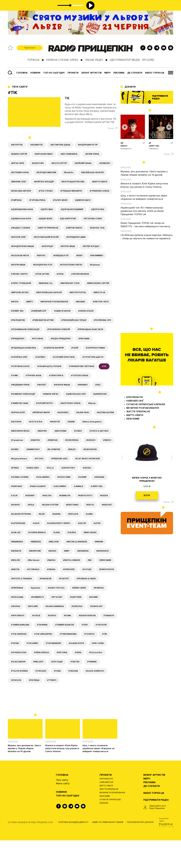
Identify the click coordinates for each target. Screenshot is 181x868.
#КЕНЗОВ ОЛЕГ (19, 237)
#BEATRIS (42, 431)
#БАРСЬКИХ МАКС (44, 154)
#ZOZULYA (16, 680)
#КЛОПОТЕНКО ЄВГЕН (71, 265)
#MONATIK (16, 551)
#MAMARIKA (17, 542)
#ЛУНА (60, 274)
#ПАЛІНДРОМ (18, 320)
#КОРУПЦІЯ (47, 246)
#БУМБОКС (105, 163)
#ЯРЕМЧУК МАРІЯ (41, 412)
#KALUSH (47, 496)
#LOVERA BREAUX (37, 532)
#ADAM (71, 422)
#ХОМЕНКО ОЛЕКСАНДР (23, 394)
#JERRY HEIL (97, 486)
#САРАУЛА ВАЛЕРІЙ (54, 348)
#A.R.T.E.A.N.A (36, 422)
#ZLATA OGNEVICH (95, 671)
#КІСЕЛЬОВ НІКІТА (20, 256)
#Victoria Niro (96, 652)
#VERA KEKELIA (41, 652)
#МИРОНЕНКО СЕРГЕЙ (98, 283)
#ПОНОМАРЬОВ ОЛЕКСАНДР (25, 329)
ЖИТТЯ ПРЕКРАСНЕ (138, 412)
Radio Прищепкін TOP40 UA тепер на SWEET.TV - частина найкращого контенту (145, 225)
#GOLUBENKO (43, 477)
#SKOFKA (16, 606)
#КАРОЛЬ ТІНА (97, 228)
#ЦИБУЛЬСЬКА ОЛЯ (76, 394)
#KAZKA (104, 496)
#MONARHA (83, 551)
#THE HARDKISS (19, 634)
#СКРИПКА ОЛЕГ (19, 357)
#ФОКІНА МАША (62, 385)
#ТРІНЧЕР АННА (34, 376)
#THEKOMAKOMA (68, 634)
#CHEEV (78, 431)
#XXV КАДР (57, 662)
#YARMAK (92, 662)
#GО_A (50, 468)
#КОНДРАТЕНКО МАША (22, 246)
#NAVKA (51, 560)
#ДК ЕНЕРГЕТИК (68, 219)
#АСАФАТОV (37, 145)
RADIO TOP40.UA (155, 73)
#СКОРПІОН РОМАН (95, 348)
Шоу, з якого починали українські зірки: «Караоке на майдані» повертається (99, 748)
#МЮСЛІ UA (99, 292)
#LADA (57, 532)
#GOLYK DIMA (64, 477)
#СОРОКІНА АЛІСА (20, 366)
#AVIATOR (55, 422)
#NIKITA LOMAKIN (72, 560)
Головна (22, 73)
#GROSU (87, 468)
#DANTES (35, 440)
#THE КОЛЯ (101, 625)
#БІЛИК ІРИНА (92, 154)
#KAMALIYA (65, 496)
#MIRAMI (99, 542)
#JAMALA (78, 486)
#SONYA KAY (96, 606)
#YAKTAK (75, 662)
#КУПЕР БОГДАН (91, 246)
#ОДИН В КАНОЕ (62, 311)
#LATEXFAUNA (18, 523)
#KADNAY (30, 496)
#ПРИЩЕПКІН (18, 339)
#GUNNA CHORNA (20, 477)
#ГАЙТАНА (16, 200)
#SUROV (52, 616)
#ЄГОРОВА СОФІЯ (93, 219)
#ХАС (98, 385)
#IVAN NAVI (17, 486)
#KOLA (31, 505)
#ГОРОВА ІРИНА (37, 200)
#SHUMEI (93, 597)
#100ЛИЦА (34, 680)
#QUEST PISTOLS (56, 588)
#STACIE (36, 616)
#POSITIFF (64, 579)
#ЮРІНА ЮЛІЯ (18, 412)
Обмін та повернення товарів (108, 822)
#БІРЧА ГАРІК (18, 163)
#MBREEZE (36, 542)
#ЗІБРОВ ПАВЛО (74, 228)
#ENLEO (72, 449)
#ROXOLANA (17, 597)
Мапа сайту (63, 784)
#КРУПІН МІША (68, 246)
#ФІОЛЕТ (42, 385)
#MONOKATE (103, 551)
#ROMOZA (99, 588)
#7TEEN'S (52, 680)
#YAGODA (73, 671)
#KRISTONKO (72, 505)
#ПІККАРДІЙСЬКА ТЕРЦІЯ (74, 320)
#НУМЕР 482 (17, 311)
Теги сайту (20, 87)
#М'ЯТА (15, 302)
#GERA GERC (33, 468)
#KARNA (56, 514)
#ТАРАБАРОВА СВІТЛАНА (82, 366)
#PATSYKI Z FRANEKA (21, 579)
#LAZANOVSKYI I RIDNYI (59, 523)
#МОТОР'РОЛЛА (78, 292)
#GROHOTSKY (68, 468)
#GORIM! (82, 477)
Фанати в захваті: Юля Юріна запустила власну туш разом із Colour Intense (62, 748)
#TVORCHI (89, 634)
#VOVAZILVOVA (19, 652)
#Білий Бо (69, 172)
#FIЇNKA (15, 468)
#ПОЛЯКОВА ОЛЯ (102, 320)
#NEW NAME (105, 560)
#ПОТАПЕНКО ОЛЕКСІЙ (59, 329)
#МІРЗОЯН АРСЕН (20, 292)
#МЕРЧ (29, 302)
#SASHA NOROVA (87, 616)
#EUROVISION (90, 449)
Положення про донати (140, 822)
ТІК (67, 98)
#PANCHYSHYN (106, 569)
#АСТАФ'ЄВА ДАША (60, 145)
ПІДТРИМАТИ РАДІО (156, 800)
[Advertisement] (70, 702)
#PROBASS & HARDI (86, 579)
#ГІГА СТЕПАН (46, 191)
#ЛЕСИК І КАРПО (19, 274)
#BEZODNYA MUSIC (20, 431)
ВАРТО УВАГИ (135, 415)
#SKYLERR (33, 606)
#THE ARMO (32, 643)
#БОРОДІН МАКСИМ (46, 172)
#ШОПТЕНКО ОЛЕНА (70, 403)
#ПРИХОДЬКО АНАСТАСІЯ (90, 329)
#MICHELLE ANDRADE (77, 542)
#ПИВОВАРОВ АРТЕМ (43, 320)
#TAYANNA (42, 625)
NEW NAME (133, 419)
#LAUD (36, 523)
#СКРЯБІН (40, 357)
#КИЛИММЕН (97, 256)
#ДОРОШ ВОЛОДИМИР (72, 209)
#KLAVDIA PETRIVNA (21, 514)
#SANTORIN (76, 597)
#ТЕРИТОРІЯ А (56, 376)
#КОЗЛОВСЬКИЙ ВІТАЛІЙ (46, 237)
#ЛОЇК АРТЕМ (42, 274)
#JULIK (14, 496)
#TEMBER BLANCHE (65, 625)
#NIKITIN (15, 569)
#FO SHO (39, 459)
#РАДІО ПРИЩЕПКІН (61, 339)
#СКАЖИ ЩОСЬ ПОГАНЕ (49, 366)
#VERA (78, 652)
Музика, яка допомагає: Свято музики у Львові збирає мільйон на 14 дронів (24, 748)
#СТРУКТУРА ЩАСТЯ (93, 357)
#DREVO (107, 440)
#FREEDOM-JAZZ (59, 459)
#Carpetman (17, 440)
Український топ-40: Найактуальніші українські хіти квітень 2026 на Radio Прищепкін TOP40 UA (142, 211)
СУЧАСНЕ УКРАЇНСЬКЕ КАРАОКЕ (146, 404)
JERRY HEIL (154, 146)
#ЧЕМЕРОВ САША (20, 403)
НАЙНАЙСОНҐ (135, 401)
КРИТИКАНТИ (135, 397)
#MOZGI (52, 551)
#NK (90, 560)
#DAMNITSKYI (33, 449)
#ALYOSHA (16, 422)
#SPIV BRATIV (18, 616)
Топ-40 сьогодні (54, 73)
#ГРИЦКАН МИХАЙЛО (71, 191)
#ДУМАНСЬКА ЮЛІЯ (21, 219)
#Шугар (92, 403)
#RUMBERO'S (37, 597)
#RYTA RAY (57, 597)
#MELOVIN (54, 542)
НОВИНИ (61, 792)
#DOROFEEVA (72, 440)
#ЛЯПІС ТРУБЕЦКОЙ (21, 283)
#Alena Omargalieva (92, 422)
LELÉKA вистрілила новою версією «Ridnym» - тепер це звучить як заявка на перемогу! (147, 237)
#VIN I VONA (98, 643)
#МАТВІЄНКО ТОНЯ (70, 283)
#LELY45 (82, 523)
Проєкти (106, 775)
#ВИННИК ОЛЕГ (19, 182)
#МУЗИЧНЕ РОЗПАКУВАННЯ (54, 302)
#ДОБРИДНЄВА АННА (22, 209)
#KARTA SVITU (85, 496)
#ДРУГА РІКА (98, 209)
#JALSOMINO (60, 486)
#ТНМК (15, 376)
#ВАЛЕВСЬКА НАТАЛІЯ (92, 172)
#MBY (67, 551)
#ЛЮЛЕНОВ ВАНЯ (80, 274)
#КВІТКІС (41, 256)
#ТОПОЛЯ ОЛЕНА (80, 376)
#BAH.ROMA (60, 431)
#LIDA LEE (16, 532)
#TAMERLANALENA (20, 625)
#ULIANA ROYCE (76, 643)
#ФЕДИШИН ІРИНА (20, 385)
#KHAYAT (16, 505)
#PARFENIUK (17, 588)
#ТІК (104, 366)
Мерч (107, 73)
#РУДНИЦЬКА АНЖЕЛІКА (23, 348)
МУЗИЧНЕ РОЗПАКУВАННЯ (143, 408)
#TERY (85, 625)
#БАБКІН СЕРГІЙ (19, 154)
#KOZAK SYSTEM (50, 505)
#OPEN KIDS (69, 569)
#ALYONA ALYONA (105, 412)
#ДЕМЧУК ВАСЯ (83, 200)
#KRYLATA (73, 514)
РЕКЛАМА (119, 73)
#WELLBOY (38, 662)
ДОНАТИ (130, 87)
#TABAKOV (109, 616)
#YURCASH (41, 671)
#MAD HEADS (90, 532)
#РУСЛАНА (37, 339)
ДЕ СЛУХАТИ (135, 73)
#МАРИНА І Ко (46, 283)
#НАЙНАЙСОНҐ (39, 311)
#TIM (104, 634)
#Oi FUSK (87, 569)
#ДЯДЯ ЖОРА (45, 219)
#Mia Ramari (34, 560)
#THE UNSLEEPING (43, 634)
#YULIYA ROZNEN (19, 671)
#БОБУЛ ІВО (38, 163)
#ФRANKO (83, 385)
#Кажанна (95, 265)
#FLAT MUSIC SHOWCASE (88, 459)
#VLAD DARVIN (18, 662)
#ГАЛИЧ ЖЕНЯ (60, 200)
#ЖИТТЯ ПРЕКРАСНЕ (48, 228)
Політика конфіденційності (73, 822)
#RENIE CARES (79, 588)
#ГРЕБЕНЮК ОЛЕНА (99, 191)
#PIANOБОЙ (45, 579)
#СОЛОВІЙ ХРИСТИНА (64, 357)
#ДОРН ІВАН (47, 209)
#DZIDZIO (91, 440)
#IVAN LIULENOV (38, 486)
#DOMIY (15, 449)
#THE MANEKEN (53, 643)
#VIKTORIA (62, 652)
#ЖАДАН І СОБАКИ (21, 228)
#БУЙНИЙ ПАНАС (83, 163)
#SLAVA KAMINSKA (55, 606)
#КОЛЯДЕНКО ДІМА (76, 237)
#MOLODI (16, 560)
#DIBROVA (53, 440)
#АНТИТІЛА (17, 145)
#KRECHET (107, 505)
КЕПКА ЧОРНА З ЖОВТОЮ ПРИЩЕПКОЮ (147, 479)
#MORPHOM (35, 551)
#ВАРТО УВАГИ (100, 182)
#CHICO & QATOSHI (99, 431)
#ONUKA (51, 569)
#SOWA (67, 616)
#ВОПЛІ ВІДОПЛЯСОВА (73, 182)
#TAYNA (15, 643)
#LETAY (97, 523)
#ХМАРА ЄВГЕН (51, 394)
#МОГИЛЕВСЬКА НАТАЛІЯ (49, 292)
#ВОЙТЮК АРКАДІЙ (44, 182)
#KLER (42, 514)
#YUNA (57, 671)
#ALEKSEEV (63, 412)
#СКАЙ (75, 348)
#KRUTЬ (90, 505)
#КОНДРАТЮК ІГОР (43, 265)
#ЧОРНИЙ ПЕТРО (44, 403)
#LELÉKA (72, 532)
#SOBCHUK (77, 606)
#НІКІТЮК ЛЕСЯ (101, 302)
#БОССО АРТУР (59, 163)
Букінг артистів (92, 73)
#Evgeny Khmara (19, 459)
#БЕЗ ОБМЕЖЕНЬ (69, 154)
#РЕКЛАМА (84, 339)
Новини (35, 73)
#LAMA (89, 514)
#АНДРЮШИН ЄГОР (88, 145)
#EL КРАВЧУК (54, 449)
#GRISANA (99, 477)
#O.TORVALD (33, 569)
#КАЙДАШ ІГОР (61, 256)
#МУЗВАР (80, 302)
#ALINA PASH (83, 412)
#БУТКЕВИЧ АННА (20, 172)
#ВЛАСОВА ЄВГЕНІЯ (21, 191)
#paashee (35, 588)
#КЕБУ (79, 256)
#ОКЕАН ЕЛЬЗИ (86, 311)
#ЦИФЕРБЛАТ (100, 394)
